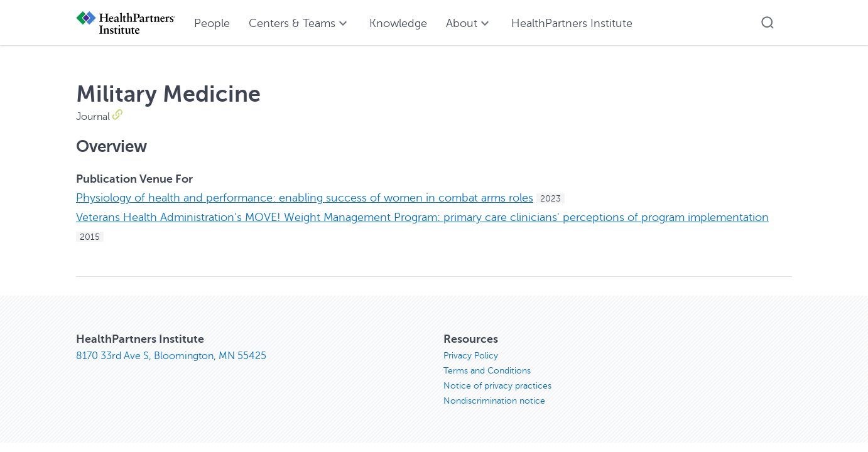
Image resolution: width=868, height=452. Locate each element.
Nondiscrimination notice (494, 401)
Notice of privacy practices (497, 386)
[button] (768, 23)
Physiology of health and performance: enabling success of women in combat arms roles (305, 198)
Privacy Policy (471, 356)
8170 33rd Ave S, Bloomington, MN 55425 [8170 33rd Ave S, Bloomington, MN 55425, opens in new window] (171, 356)
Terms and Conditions (487, 371)
